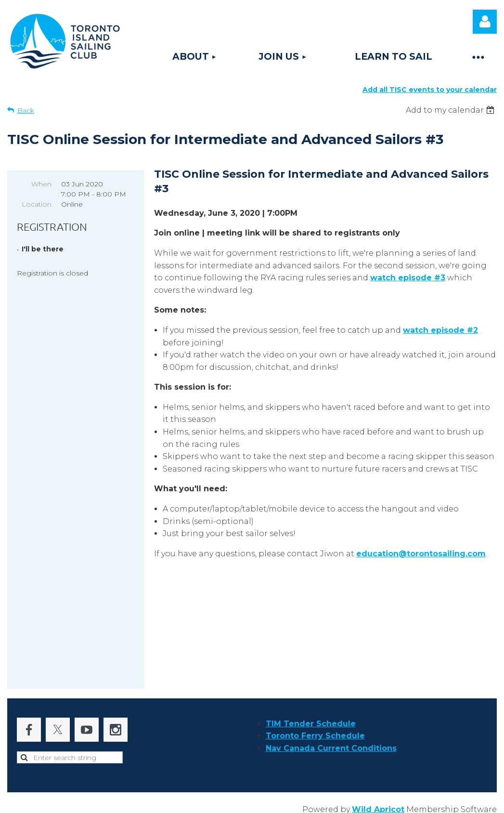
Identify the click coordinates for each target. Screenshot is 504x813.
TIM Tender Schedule (311, 719)
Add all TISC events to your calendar (430, 90)
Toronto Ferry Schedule (315, 731)
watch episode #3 (408, 278)
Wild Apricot (378, 805)
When (41, 184)
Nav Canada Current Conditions (331, 743)
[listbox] (451, 110)
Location (37, 204)
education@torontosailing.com (421, 554)
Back (26, 110)
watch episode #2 (440, 330)
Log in (485, 22)
